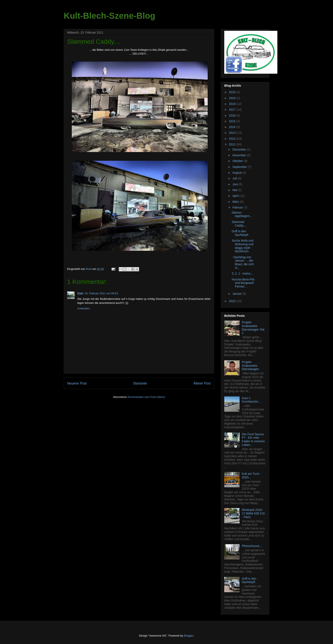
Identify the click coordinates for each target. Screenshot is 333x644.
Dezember (240, 149)
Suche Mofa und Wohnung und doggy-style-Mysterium (243, 246)
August (237, 173)
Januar (237, 294)
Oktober (238, 161)
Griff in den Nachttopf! (240, 233)
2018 (233, 104)
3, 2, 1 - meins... (242, 273)
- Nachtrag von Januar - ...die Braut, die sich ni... (243, 262)
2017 (233, 110)
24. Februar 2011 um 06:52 (101, 293)
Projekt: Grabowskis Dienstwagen (250, 366)
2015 (233, 121)
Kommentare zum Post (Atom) (146, 397)
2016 (233, 116)
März (236, 202)
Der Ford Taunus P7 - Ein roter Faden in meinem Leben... (253, 440)
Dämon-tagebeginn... (242, 214)
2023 (233, 92)
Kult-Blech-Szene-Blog (109, 16)
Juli (235, 178)
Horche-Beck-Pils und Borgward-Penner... (243, 283)
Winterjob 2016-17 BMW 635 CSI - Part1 (253, 513)
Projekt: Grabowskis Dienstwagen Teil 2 (253, 328)
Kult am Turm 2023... (251, 476)
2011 (233, 144)
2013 (233, 133)
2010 (233, 301)
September (240, 167)
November (240, 155)
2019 (233, 98)
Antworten (84, 308)
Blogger (189, 636)
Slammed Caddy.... (239, 224)
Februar (238, 207)
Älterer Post (202, 383)
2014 (233, 127)
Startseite (140, 383)
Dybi (80, 293)
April (236, 196)
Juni (236, 184)
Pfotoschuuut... (252, 546)
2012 (233, 139)
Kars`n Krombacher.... (252, 400)
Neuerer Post (77, 383)
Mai (235, 190)
